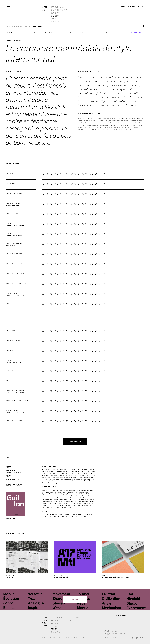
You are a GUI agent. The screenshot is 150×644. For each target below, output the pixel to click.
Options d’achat (137, 32)
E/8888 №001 (56, 12)
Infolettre (108, 616)
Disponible (18, 26)
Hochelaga (55, 15)
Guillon (54, 17)
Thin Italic (37, 26)
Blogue (44, 11)
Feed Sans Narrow (58, 8)
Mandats (72, 616)
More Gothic (56, 22)
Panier (122, 6)
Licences (45, 624)
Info (43, 9)
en (139, 6)
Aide (43, 622)
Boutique (45, 8)
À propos (45, 621)
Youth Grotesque (57, 11)
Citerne (54, 14)
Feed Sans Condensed (59, 9)
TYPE (10, 6)
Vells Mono (55, 20)
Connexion (131, 6)
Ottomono (73, 619)
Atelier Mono (74, 617)
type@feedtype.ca (110, 638)
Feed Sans (55, 6)
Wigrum (54, 18)
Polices (45, 6)
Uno (71, 620)
